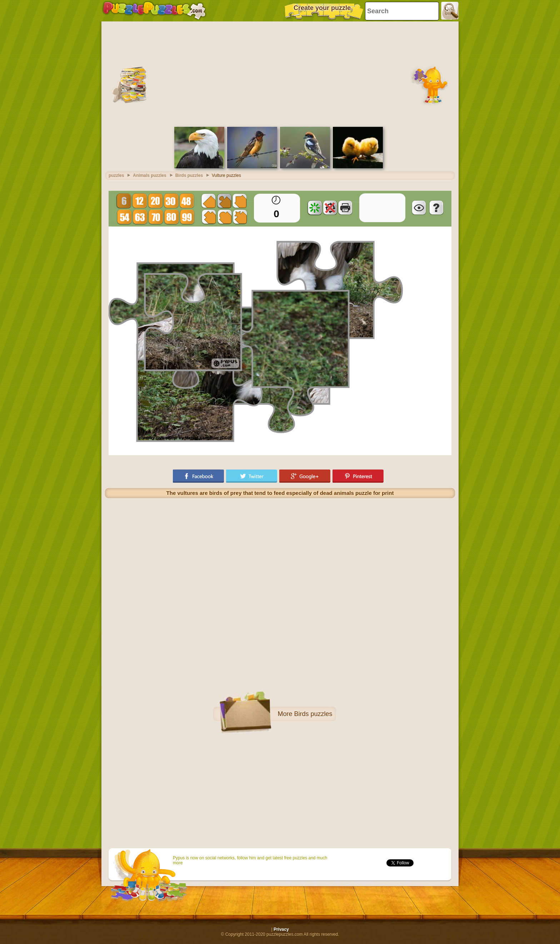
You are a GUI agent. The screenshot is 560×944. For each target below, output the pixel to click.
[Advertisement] (280, 73)
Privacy (281, 929)
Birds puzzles (313, 714)
